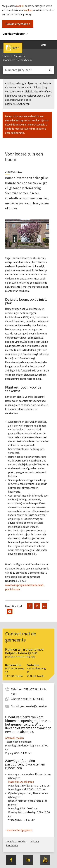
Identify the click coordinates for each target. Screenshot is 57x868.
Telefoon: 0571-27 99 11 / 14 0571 (29, 690)
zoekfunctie (18, 133)
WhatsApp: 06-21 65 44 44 (27, 699)
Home (6, 56)
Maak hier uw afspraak (21, 782)
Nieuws (18, 56)
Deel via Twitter (37, 606)
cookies (20, 6)
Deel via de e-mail (10, 612)
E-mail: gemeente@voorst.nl (29, 706)
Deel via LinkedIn (44, 606)
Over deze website (16, 841)
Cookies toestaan (17, 24)
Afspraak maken (14, 738)
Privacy (35, 841)
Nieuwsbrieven (21, 104)
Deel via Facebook (30, 606)
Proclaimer (12, 845)
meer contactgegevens (20, 830)
